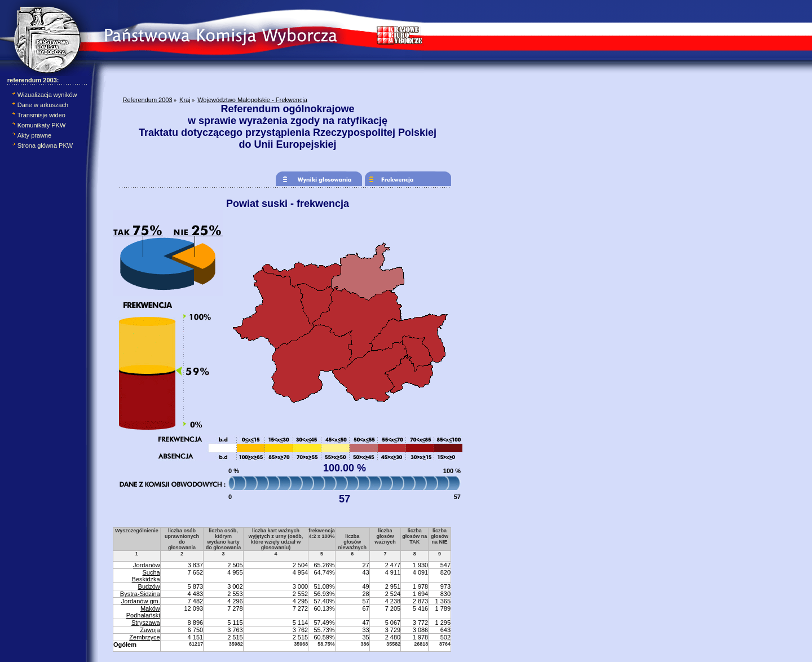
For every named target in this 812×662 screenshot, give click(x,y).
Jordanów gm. (141, 601)
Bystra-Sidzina (140, 594)
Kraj (185, 100)
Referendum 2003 (148, 100)
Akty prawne (35, 135)
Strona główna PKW (45, 145)
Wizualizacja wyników (47, 95)
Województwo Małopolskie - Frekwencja (252, 100)
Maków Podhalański (143, 612)
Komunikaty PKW (42, 125)
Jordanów (147, 565)
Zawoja (150, 630)
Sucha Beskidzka (146, 576)
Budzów (149, 586)
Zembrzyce (144, 637)
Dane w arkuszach (43, 105)
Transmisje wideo (41, 115)
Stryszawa (146, 623)
